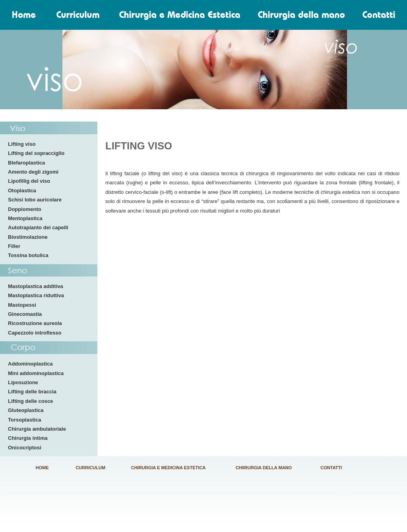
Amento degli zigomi (33, 172)
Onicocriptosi (25, 448)
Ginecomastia (25, 314)
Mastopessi (22, 305)
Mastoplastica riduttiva (36, 295)
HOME (42, 468)
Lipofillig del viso (29, 181)
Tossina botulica (28, 255)
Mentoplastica (25, 218)
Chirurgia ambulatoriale (37, 429)
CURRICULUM (90, 468)
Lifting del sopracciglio (36, 153)
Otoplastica (22, 191)
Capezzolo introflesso (35, 333)
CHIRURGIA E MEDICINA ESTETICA (169, 468)
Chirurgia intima (28, 438)
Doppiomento (25, 209)
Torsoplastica (25, 420)
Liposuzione (23, 382)
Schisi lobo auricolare (35, 200)
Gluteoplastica (26, 410)
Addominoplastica (30, 364)
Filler (14, 246)
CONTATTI (331, 468)
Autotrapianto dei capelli (38, 227)
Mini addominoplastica (36, 373)
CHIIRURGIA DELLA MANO (264, 468)
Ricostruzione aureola (35, 323)
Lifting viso (22, 144)
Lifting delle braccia (32, 392)
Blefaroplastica (26, 163)
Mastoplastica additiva (36, 286)
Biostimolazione (28, 237)
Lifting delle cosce (30, 401)
